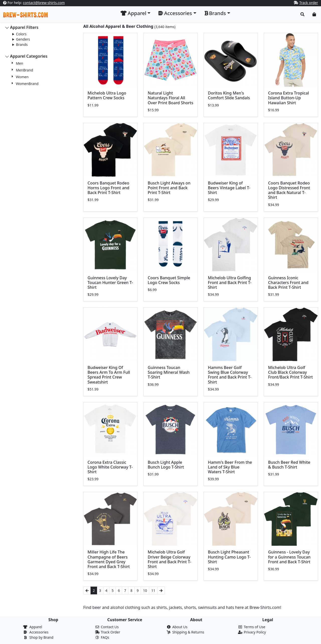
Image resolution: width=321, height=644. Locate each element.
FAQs (105, 637)
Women (22, 77)
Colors (21, 34)
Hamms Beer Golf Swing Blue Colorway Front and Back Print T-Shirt (230, 375)
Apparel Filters (24, 27)
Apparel (36, 627)
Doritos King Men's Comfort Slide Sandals (229, 95)
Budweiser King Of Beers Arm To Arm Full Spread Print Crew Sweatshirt (109, 375)
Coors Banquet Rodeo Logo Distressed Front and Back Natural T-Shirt (289, 190)
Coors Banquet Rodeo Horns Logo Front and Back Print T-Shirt (108, 188)
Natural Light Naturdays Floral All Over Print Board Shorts (170, 98)
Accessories (39, 632)
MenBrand (24, 70)
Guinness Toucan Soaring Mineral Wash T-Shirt (169, 372)
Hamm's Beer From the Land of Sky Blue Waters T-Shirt (230, 467)
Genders (23, 39)
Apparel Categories (29, 56)
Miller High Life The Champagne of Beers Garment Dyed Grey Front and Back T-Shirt (109, 559)
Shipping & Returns (188, 632)
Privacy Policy (255, 632)
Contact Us (110, 627)
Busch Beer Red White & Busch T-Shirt (289, 465)
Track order (309, 3)
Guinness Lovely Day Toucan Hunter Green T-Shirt (110, 283)
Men (19, 63)
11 (153, 590)
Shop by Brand (41, 637)
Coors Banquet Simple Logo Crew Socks (169, 280)
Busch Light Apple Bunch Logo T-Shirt (166, 465)
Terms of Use (255, 627)
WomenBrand (27, 84)
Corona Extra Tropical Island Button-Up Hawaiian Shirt (289, 98)
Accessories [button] (175, 13)
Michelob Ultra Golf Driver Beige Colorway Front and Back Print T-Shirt (170, 559)
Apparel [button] (133, 13)
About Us (180, 627)
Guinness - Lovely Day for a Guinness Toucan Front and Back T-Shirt (289, 557)
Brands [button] (215, 13)
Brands (22, 44)
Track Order (110, 632)
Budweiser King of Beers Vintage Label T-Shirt (229, 188)
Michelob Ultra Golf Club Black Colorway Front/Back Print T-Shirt (290, 372)
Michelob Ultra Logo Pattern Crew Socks (107, 95)
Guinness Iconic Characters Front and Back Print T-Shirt (288, 283)
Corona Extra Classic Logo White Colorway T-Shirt (110, 467)
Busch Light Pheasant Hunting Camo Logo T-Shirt (229, 557)
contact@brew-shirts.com (44, 3)
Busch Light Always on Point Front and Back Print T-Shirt (169, 188)
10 (145, 590)
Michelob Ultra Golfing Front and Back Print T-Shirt (230, 283)
